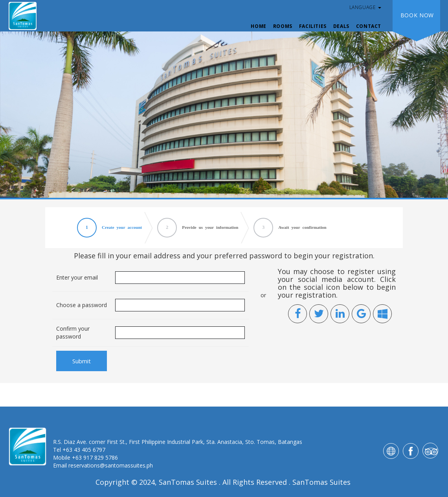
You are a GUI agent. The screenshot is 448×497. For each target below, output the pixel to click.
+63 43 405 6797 (84, 450)
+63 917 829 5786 (95, 457)
